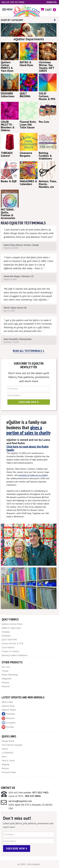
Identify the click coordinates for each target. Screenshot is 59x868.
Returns (5, 768)
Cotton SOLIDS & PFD (13, 643)
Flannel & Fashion (10, 651)
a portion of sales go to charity (33, 475)
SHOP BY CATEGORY (28, 20)
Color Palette (8, 647)
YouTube (8, 727)
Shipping (5, 764)
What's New (7, 702)
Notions (5, 682)
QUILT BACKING (9, 639)
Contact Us (8, 788)
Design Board (8, 741)
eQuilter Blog (8, 706)
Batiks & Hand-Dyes (11, 628)
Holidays (6, 632)
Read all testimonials (29, 351)
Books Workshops (10, 675)
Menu (7, 9)
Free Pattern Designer (12, 745)
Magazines (7, 678)
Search (51, 2)
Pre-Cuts (6, 667)
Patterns (6, 686)
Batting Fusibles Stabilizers (15, 655)
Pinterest (8, 718)
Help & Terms (8, 760)
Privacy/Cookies (9, 772)
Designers (6, 636)
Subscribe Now (29, 402)
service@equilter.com (20, 801)
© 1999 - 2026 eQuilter (29, 864)
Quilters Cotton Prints (12, 624)
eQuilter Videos (9, 710)
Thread (5, 671)
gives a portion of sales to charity (29, 430)
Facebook (8, 714)
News (4, 756)
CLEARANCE (8, 753)
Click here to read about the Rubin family (28, 448)
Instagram (9, 723)
